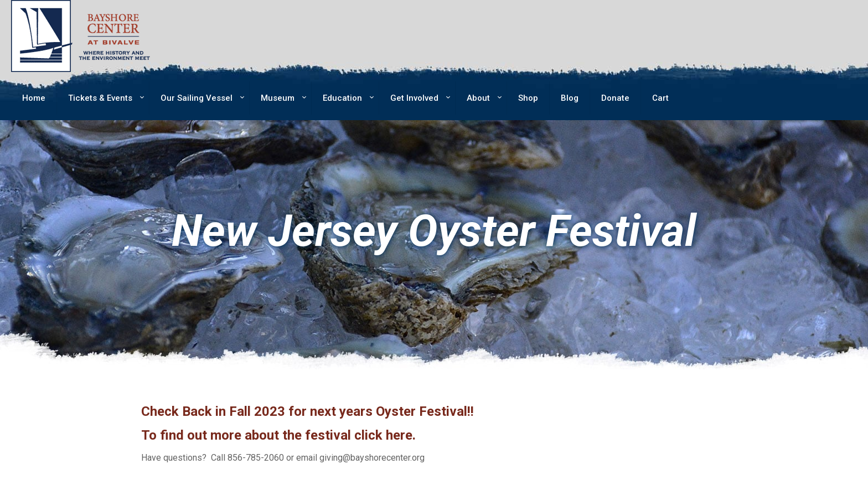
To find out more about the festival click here (277, 435)
